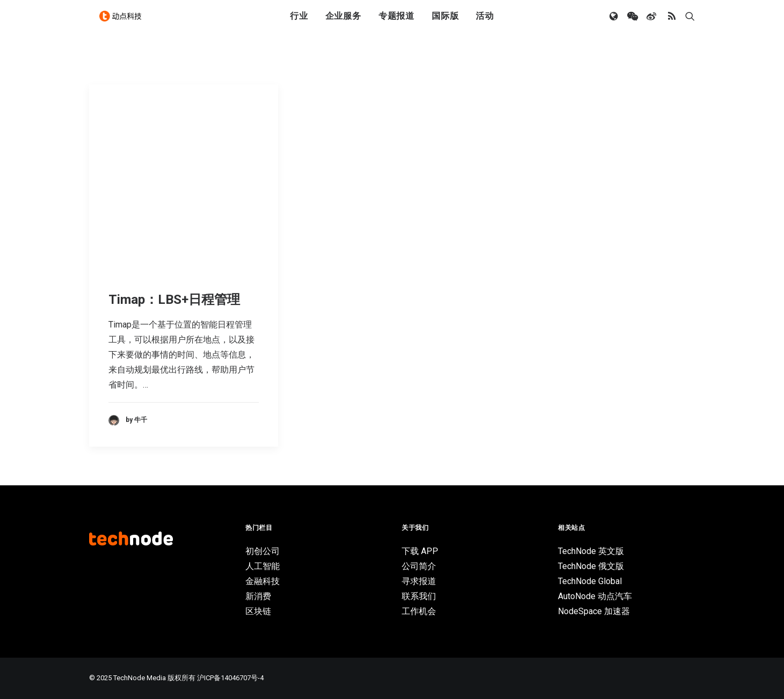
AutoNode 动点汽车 (595, 596)
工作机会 (419, 611)
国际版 (445, 23)
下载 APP (420, 551)
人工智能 (263, 566)
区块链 (258, 611)
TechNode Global (590, 581)
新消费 (258, 596)
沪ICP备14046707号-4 (230, 678)
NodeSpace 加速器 (594, 611)
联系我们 (419, 596)
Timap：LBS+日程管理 (174, 300)
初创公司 (263, 551)
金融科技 (263, 581)
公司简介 (419, 566)
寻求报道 (419, 581)
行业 (299, 23)
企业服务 (343, 23)
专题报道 (397, 23)
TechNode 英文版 (591, 551)
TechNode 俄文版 (591, 566)
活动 (485, 23)
